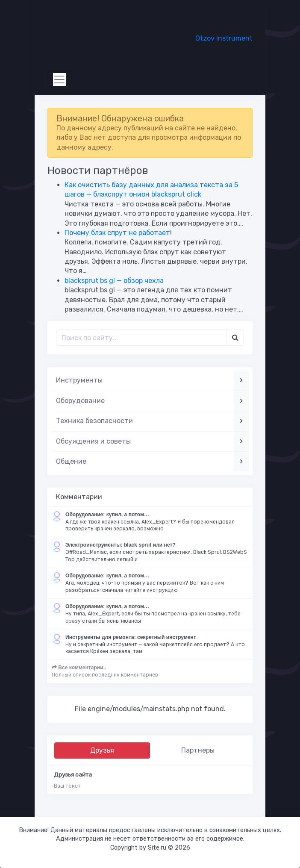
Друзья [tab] (102, 750)
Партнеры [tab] (198, 750)
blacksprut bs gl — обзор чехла (114, 281)
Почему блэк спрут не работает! (118, 233)
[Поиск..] (141, 338)
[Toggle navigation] (59, 79)
